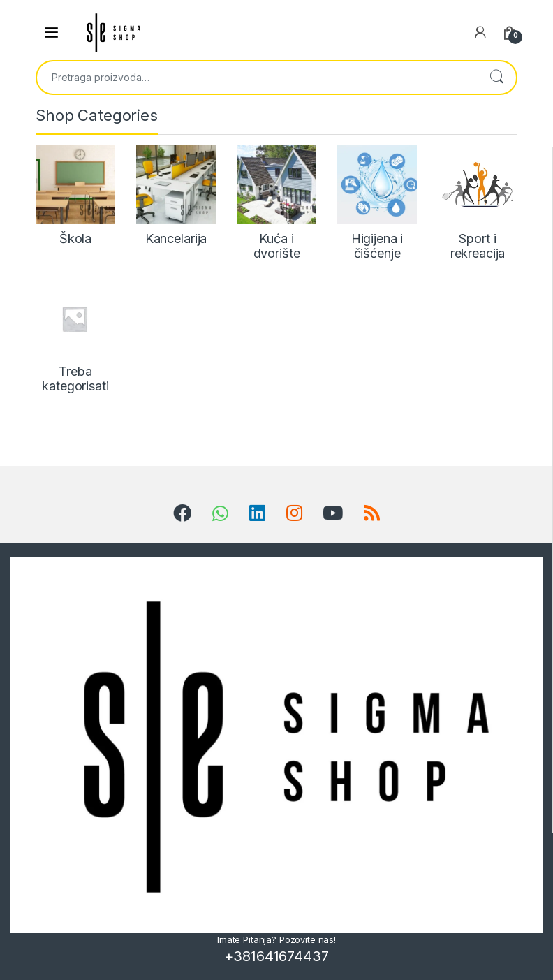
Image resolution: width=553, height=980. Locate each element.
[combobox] (257, 78)
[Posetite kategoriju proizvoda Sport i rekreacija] (478, 203)
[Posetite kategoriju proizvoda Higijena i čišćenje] (377, 203)
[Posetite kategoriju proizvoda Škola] (75, 196)
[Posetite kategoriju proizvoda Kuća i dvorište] (276, 203)
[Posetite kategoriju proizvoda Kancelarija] (176, 196)
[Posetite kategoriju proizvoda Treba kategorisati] (75, 336)
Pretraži (496, 78)
